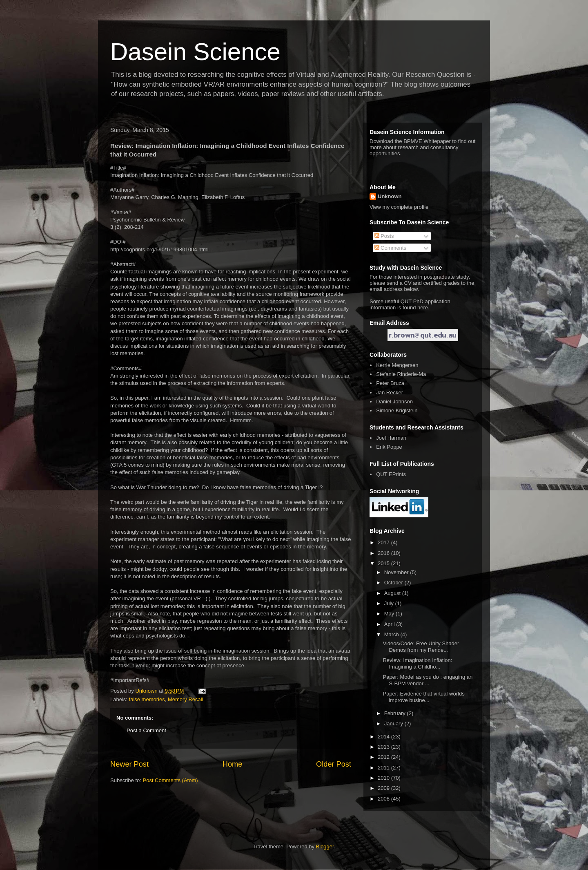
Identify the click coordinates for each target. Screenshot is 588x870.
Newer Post (129, 764)
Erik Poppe (389, 447)
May (390, 614)
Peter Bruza (390, 383)
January (394, 724)
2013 (384, 747)
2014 (384, 737)
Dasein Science (195, 52)
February (396, 713)
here (423, 308)
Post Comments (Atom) (170, 780)
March (392, 634)
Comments (390, 248)
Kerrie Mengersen (397, 365)
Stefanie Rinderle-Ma (401, 374)
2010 (384, 778)
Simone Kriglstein (397, 410)
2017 (384, 542)
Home (233, 764)
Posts (384, 236)
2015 (384, 563)
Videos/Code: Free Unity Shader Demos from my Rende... (421, 647)
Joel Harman (391, 438)
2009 (384, 788)
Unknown (390, 196)
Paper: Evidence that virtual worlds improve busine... (423, 697)
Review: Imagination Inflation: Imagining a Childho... (417, 663)
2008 (384, 799)
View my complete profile (399, 207)
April (390, 624)
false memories (147, 699)
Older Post (334, 764)
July (390, 603)
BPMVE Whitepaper (427, 141)
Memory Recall (186, 699)
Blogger (325, 847)
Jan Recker (390, 393)
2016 (384, 553)
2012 (384, 757)
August (393, 593)
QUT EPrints (391, 474)
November (397, 572)
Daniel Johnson (394, 401)
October (394, 583)
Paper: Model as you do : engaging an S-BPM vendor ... (428, 680)
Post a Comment (146, 730)
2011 (384, 768)
